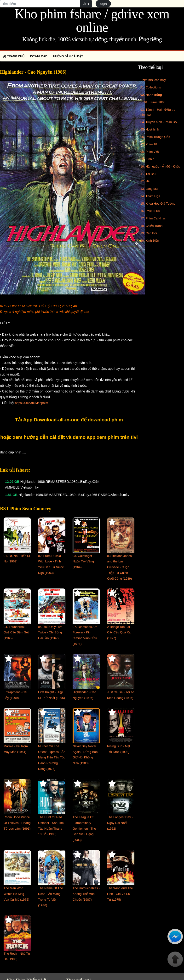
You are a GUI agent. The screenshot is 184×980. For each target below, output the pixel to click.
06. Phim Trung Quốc (155, 137)
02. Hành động (151, 95)
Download (39, 56)
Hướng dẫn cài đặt (68, 56)
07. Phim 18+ (150, 144)
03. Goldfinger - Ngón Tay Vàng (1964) (83, 562)
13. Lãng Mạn (150, 189)
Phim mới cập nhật (153, 80)
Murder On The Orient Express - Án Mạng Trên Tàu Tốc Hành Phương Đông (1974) (52, 757)
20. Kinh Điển (150, 241)
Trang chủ (14, 56)
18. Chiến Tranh (151, 226)
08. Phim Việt (150, 152)
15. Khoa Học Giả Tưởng (158, 204)
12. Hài (145, 181)
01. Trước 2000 (155, 102)
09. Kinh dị (148, 159)
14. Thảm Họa (150, 196)
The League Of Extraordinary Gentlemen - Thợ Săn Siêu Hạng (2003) (84, 828)
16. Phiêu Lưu (150, 211)
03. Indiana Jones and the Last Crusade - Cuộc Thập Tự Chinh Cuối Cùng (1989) (119, 567)
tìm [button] (86, 4)
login (103, 4)
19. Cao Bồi (149, 233)
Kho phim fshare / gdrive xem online (92, 21)
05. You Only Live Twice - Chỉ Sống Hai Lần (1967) (50, 633)
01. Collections (151, 87)
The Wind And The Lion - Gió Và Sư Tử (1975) (120, 894)
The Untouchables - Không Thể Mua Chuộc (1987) (86, 894)
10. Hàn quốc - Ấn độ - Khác (160, 166)
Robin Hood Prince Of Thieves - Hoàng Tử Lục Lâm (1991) (17, 823)
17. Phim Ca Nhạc (153, 218)
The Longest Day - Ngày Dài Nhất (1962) (120, 823)
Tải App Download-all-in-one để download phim (69, 420)
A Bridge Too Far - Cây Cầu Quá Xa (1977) (120, 633)
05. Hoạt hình (150, 129)
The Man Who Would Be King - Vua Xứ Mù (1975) (16, 894)
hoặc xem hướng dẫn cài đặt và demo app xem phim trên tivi (69, 437)
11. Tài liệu (148, 174)
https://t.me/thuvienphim (31, 403)
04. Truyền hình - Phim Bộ (159, 122)
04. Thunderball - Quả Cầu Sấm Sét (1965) (16, 633)
